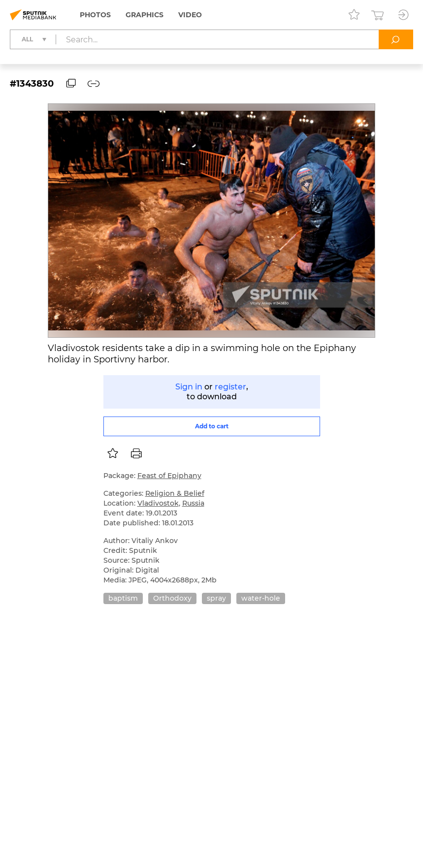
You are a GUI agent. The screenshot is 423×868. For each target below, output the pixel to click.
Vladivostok (158, 503)
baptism (123, 598)
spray (216, 598)
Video (190, 15)
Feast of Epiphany (169, 476)
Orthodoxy (172, 598)
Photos (95, 15)
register (230, 387)
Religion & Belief (175, 493)
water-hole (261, 598)
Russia (193, 503)
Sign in (189, 387)
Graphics (145, 15)
